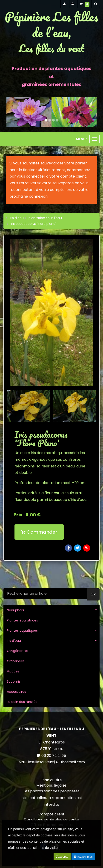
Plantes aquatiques (22, 630)
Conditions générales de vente (51, 819)
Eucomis (14, 681)
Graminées (16, 661)
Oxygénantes (18, 651)
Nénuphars (16, 610)
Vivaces (13, 671)
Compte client (51, 814)
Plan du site (52, 780)
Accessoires (16, 692)
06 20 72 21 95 (54, 756)
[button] (11, 112)
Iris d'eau (14, 641)
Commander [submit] (39, 532)
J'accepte (62, 857)
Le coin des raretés (22, 702)
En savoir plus (83, 857)
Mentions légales (51, 785)
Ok (93, 594)
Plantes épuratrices (22, 620)
